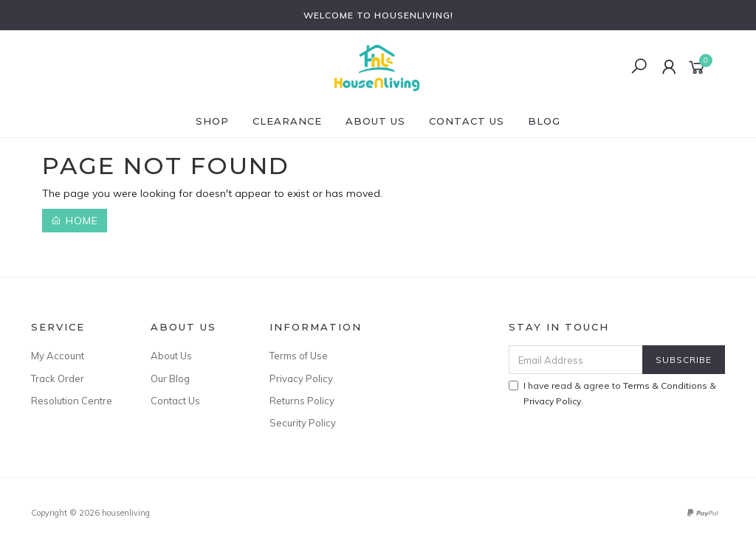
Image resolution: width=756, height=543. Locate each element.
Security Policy (303, 423)
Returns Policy (302, 401)
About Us (375, 121)
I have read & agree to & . (612, 393)
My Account (58, 356)
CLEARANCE (287, 121)
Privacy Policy (301, 378)
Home (75, 221)
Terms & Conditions (665, 385)
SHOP (212, 121)
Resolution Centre (72, 401)
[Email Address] (576, 360)
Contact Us (467, 121)
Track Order (58, 378)
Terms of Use (299, 356)
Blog (544, 121)
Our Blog (170, 378)
